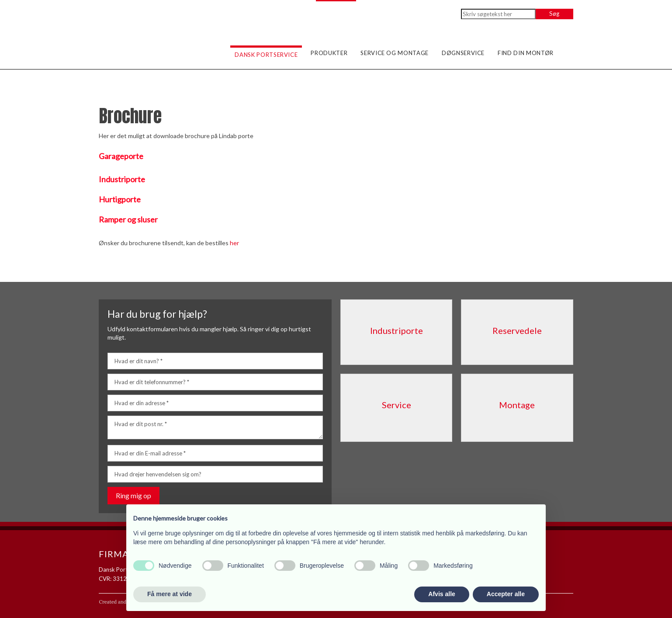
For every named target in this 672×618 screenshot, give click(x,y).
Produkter (329, 53)
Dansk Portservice (266, 55)
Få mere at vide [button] (170, 594)
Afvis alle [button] (442, 594)
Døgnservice (463, 53)
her (234, 243)
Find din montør (526, 53)
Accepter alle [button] (506, 594)
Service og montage (395, 53)
